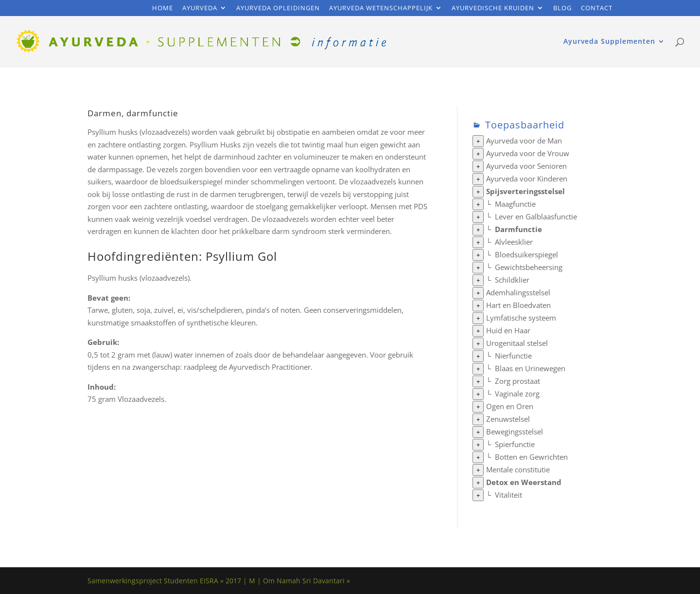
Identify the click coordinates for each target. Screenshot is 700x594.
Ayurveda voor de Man (524, 141)
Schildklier (512, 280)
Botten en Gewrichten (531, 457)
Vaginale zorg (517, 394)
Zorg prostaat (517, 381)
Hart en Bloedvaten (518, 305)
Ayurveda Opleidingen (278, 9)
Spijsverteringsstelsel (525, 191)
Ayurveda (200, 9)
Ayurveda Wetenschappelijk (381, 9)
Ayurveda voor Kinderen (527, 179)
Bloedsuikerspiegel (526, 254)
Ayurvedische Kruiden (493, 9)
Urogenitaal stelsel (517, 343)
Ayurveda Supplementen (609, 42)
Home (163, 9)
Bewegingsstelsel (515, 432)
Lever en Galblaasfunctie (536, 216)
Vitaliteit (508, 495)
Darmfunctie (518, 229)
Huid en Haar (508, 330)
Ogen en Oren (510, 406)
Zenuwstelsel (508, 419)
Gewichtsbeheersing (529, 267)
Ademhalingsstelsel (518, 292)
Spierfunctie (515, 444)
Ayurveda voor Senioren (526, 166)
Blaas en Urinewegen (530, 368)
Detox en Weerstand (524, 482)
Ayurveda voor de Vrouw (528, 153)
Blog (562, 9)
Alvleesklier (514, 242)
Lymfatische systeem (521, 318)
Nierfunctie (513, 356)
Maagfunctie (515, 204)
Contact (597, 9)
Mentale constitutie (518, 469)
